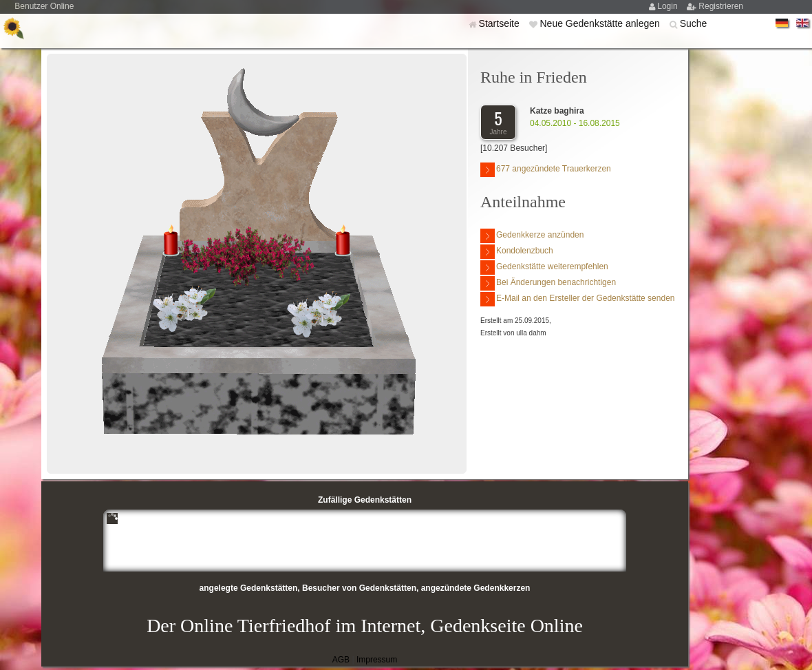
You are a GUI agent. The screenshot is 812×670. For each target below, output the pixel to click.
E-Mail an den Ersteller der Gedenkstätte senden (577, 299)
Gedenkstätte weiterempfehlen (544, 268)
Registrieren (721, 6)
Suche (694, 23)
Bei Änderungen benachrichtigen (548, 283)
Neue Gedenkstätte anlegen (601, 23)
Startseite (501, 23)
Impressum (377, 660)
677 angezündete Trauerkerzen (546, 170)
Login (669, 6)
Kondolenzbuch (517, 252)
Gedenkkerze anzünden (532, 236)
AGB (341, 660)
